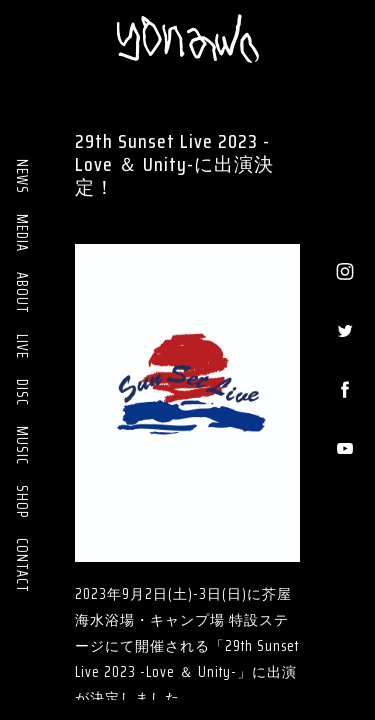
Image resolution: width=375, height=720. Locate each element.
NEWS (22, 176)
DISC (22, 392)
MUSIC (22, 445)
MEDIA (22, 233)
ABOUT (22, 293)
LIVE (22, 346)
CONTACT (22, 565)
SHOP (22, 501)
